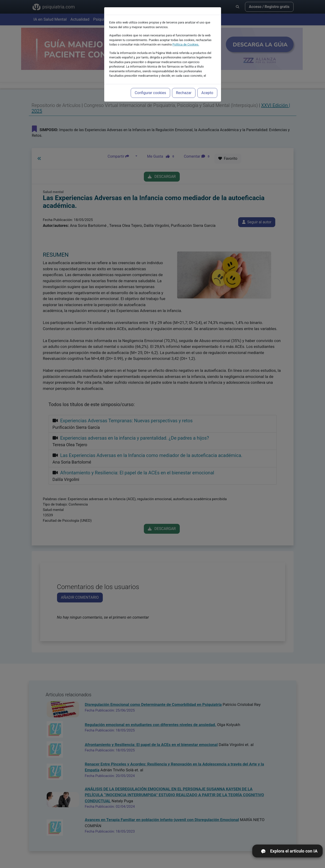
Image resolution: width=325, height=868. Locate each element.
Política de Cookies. (186, 44)
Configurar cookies (150, 93)
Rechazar (184, 93)
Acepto (207, 93)
